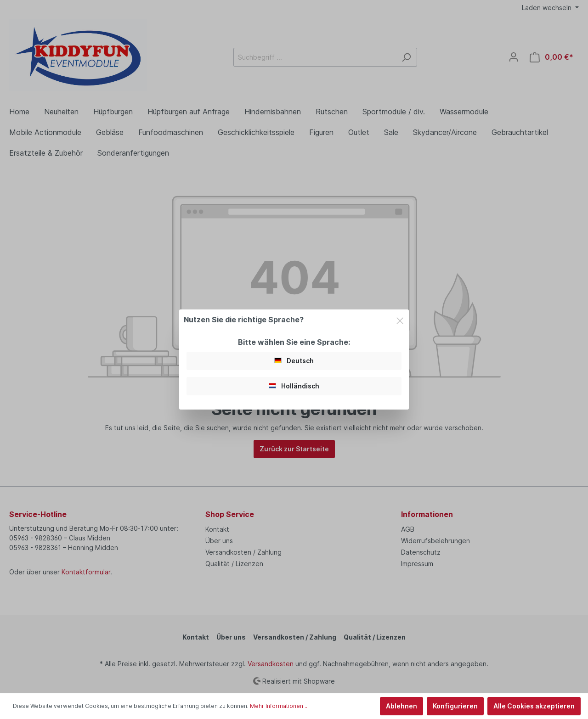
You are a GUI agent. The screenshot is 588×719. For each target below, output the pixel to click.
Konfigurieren (455, 706)
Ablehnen (401, 706)
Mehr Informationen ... (279, 706)
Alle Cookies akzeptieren (534, 706)
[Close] (400, 319)
